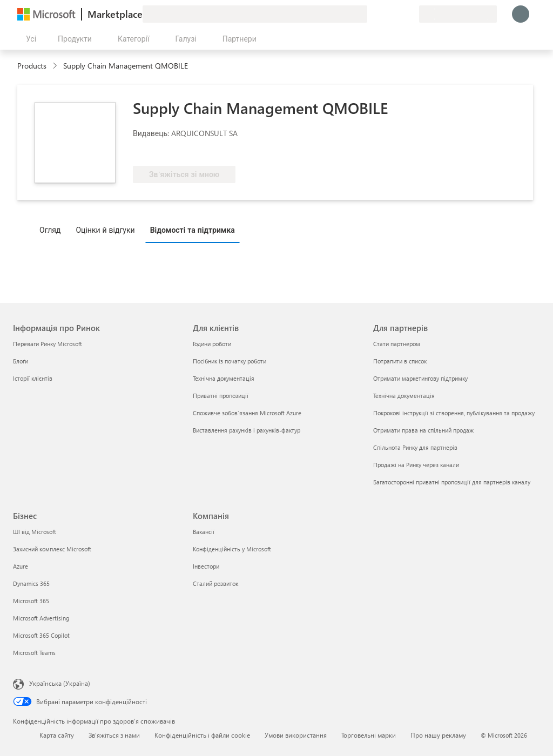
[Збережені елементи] (397, 14)
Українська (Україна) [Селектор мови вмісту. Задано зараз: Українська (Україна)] (60, 683)
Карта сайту (57, 735)
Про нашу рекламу (438, 735)
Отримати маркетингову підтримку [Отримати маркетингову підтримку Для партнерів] (420, 378)
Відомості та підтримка (193, 230)
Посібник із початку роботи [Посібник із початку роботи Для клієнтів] (230, 361)
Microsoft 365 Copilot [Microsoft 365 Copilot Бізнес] (41, 635)
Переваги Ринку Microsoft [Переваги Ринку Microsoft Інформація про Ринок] (48, 344)
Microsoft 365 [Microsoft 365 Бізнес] (31, 601)
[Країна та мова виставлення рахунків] (458, 14)
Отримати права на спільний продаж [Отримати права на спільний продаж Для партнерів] (423, 430)
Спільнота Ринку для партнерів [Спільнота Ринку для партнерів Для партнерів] (415, 447)
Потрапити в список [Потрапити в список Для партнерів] (400, 361)
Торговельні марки (369, 735)
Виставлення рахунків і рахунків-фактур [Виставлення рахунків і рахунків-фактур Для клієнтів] (247, 430)
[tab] (53, 230)
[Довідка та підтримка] (385, 14)
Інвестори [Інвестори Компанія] (206, 566)
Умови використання (296, 735)
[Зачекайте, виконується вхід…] (521, 14)
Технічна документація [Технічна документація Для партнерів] (404, 396)
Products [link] (32, 66)
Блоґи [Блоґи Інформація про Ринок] (21, 361)
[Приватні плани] (410, 14)
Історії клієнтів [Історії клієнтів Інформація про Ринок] (33, 378)
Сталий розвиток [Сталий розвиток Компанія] (215, 583)
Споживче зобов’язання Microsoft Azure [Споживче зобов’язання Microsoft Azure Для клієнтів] (247, 413)
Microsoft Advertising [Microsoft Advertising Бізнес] (41, 618)
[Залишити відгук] (372, 14)
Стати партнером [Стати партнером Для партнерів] (397, 344)
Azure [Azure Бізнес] (21, 566)
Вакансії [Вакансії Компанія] (204, 532)
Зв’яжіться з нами (114, 735)
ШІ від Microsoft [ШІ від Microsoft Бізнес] (35, 532)
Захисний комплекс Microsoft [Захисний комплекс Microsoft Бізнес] (52, 549)
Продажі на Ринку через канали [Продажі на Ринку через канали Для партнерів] (416, 465)
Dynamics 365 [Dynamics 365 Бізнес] (31, 583)
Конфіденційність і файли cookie (202, 735)
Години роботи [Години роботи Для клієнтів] (212, 344)
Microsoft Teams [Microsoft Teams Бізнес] (34, 653)
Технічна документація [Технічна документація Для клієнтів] (224, 378)
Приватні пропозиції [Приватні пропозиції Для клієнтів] (221, 396)
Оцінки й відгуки (105, 230)
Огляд (50, 230)
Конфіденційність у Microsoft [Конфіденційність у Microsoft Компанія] (232, 549)
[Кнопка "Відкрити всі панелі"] (29, 39)
